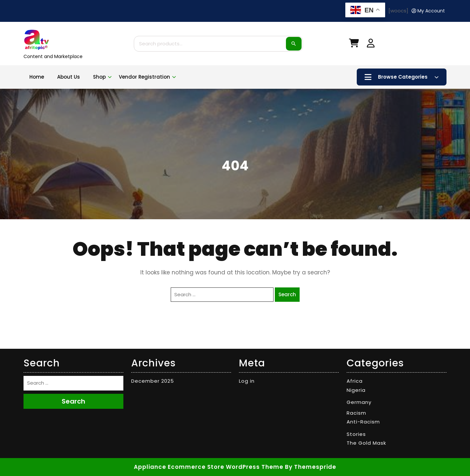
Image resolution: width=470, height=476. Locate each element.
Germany (359, 402)
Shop (99, 77)
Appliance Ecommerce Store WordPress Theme (209, 467)
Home (37, 77)
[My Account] (428, 11)
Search (294, 44)
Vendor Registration (144, 77)
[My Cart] (354, 45)
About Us (69, 77)
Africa (355, 381)
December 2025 (153, 381)
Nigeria (356, 390)
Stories (356, 434)
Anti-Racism (363, 422)
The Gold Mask (366, 443)
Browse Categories (402, 77)
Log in (247, 381)
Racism (356, 413)
